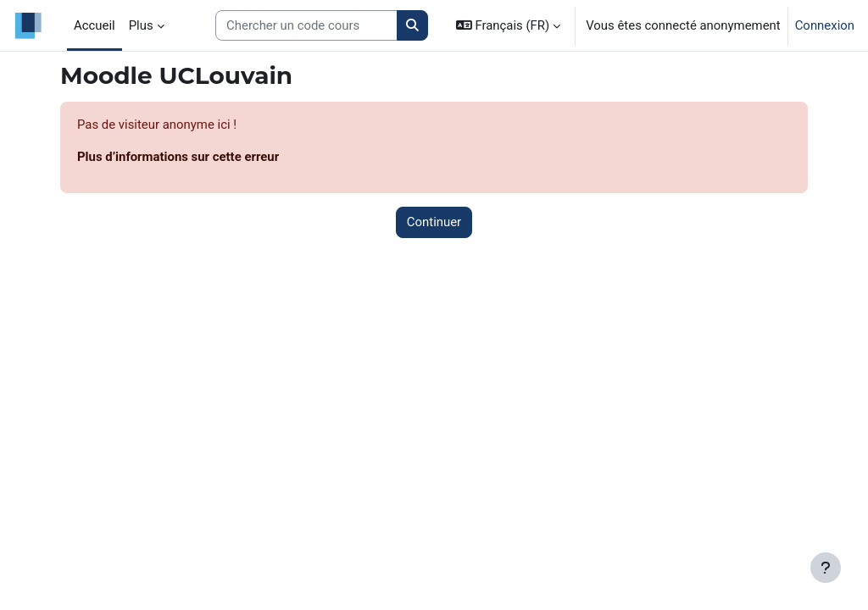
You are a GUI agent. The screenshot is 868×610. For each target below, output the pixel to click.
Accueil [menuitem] (95, 25)
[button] (508, 25)
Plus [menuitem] (141, 25)
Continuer (434, 222)
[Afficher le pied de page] (826, 568)
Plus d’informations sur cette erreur (178, 157)
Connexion (825, 25)
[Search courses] (306, 25)
